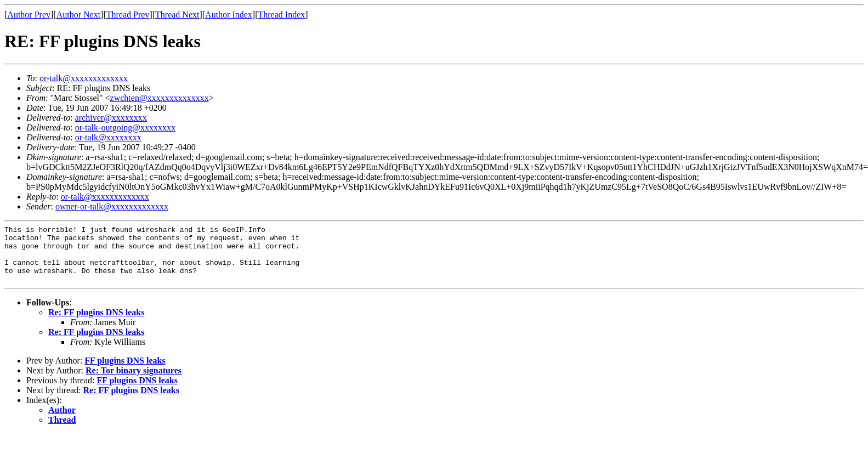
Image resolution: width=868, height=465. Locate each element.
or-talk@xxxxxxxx (108, 137)
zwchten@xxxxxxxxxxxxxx (160, 98)
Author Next (78, 15)
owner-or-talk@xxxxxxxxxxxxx (112, 206)
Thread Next (177, 15)
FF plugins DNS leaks (125, 372)
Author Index (229, 15)
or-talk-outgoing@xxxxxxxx (125, 127)
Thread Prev (128, 15)
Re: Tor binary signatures (134, 382)
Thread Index (282, 15)
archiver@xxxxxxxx (111, 118)
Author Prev (29, 15)
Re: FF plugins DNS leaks (96, 324)
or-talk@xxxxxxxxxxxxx (84, 78)
